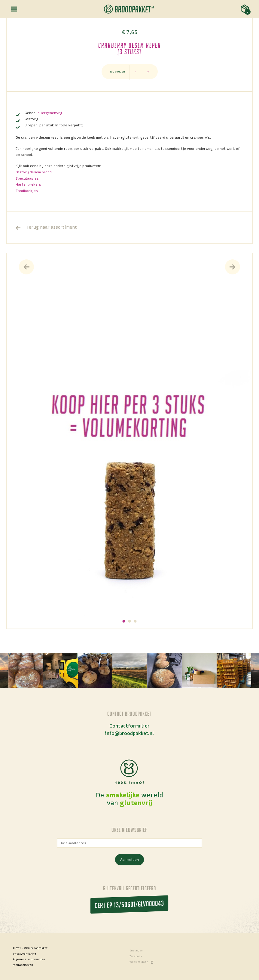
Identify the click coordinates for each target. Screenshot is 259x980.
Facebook (136, 956)
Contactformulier (129, 726)
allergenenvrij (50, 113)
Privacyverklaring (24, 954)
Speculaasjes (27, 178)
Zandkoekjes (27, 191)
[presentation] (26, 267)
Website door (142, 962)
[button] (124, 621)
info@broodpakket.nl (129, 733)
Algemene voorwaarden (29, 959)
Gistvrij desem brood (34, 172)
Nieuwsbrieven (23, 965)
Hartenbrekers (28, 184)
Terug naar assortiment (46, 227)
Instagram (136, 951)
